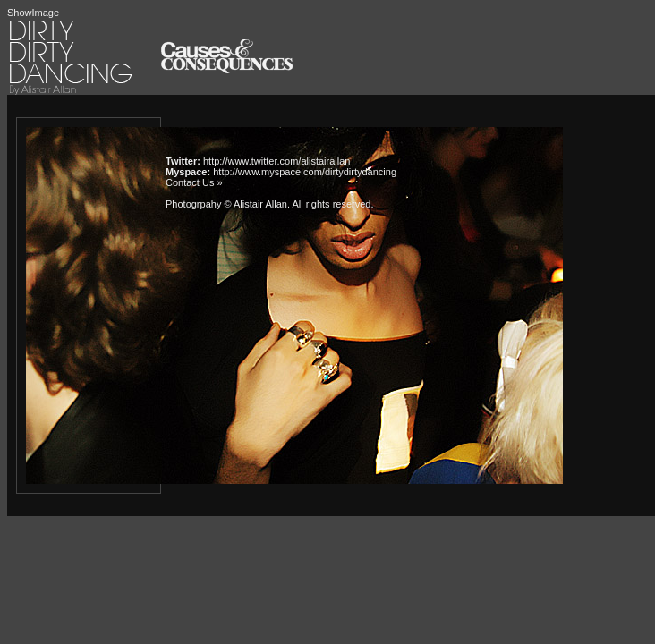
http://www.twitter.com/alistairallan (276, 161)
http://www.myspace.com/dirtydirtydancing (305, 172)
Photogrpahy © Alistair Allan (226, 204)
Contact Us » (194, 182)
